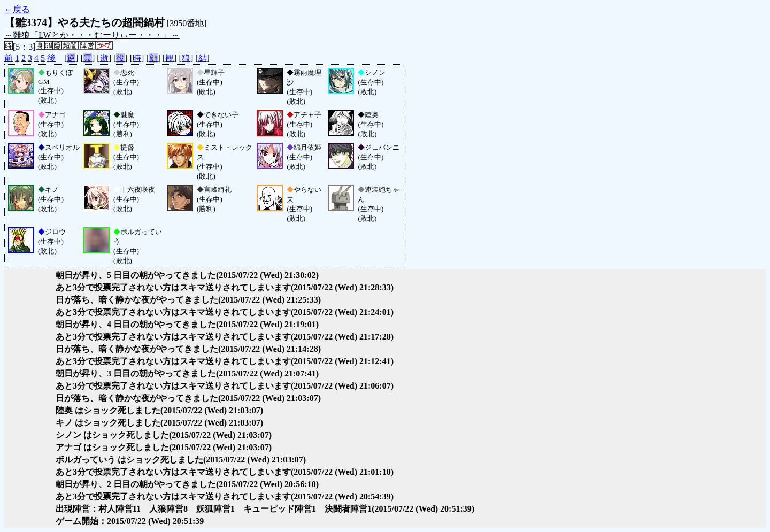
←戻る (17, 9)
